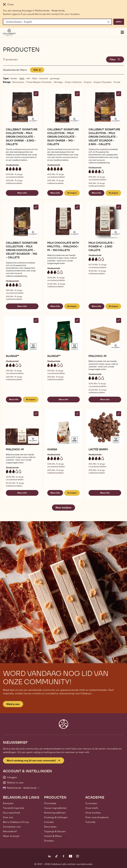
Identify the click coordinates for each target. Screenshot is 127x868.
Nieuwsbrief (10, 831)
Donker (14, 78)
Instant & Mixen (53, 836)
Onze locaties (93, 813)
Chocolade (50, 803)
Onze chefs (92, 808)
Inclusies (49, 822)
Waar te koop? (11, 836)
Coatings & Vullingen (56, 817)
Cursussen (91, 803)
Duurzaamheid (11, 813)
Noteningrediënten (55, 813)
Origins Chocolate (102, 82)
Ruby (35, 78)
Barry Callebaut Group (16, 822)
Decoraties (50, 827)
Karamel (44, 78)
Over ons (8, 817)
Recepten (8, 803)
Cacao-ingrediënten (55, 808)
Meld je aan (13, 704)
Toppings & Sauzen (55, 831)
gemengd (55, 78)
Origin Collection (73, 82)
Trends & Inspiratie (14, 808)
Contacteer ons (12, 827)
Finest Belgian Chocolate (39, 82)
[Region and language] (57, 22)
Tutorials (90, 822)
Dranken (49, 841)
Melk (22, 78)
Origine (88, 82)
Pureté (117, 82)
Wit (28, 78)
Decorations (18, 82)
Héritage (58, 82)
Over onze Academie (97, 817)
